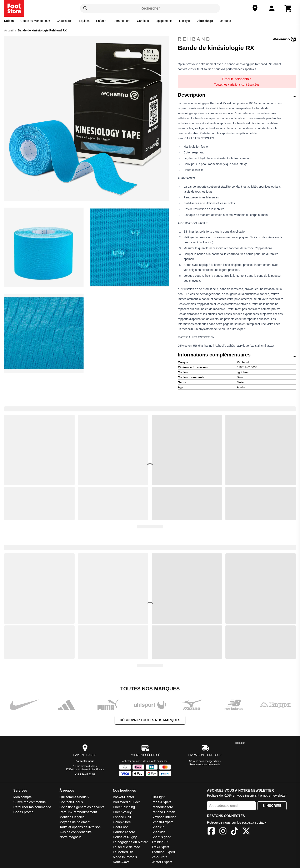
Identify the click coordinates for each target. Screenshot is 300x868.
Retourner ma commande (32, 807)
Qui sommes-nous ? (74, 797)
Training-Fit (160, 842)
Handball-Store (124, 832)
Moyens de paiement (75, 822)
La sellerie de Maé (127, 847)
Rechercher (150, 8)
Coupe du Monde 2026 (35, 21)
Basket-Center (124, 797)
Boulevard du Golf (126, 802)
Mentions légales (72, 817)
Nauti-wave (121, 862)
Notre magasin (70, 837)
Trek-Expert (160, 847)
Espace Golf (122, 817)
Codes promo (23, 812)
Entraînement (121, 21)
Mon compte (22, 797)
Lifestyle (184, 21)
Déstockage (205, 21)
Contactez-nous (85, 761)
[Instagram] (223, 832)
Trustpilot (240, 743)
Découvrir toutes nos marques (150, 720)
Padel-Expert (161, 802)
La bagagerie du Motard (131, 842)
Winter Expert (162, 862)
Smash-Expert (162, 822)
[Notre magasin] (255, 8)
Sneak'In (158, 827)
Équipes (84, 21)
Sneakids (159, 832)
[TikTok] (235, 832)
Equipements (164, 21)
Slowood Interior (164, 817)
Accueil (9, 30)
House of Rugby (125, 837)
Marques (225, 21)
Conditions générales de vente (82, 807)
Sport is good (161, 837)
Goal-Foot (120, 827)
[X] (246, 832)
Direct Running (124, 807)
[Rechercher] (85, 8)
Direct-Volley (122, 812)
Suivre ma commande (30, 802)
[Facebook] (211, 832)
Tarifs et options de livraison (80, 827)
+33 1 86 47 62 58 (85, 775)
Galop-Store (122, 822)
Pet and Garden (163, 812)
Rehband (237, 39)
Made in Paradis (125, 857)
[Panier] (288, 8)
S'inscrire (272, 806)
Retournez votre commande (205, 765)
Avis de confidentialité (75, 832)
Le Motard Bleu (124, 852)
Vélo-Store (160, 857)
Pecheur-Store (162, 807)
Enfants (101, 21)
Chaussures (64, 21)
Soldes (9, 21)
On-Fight (158, 797)
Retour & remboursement (78, 812)
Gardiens (143, 21)
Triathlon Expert (163, 852)
